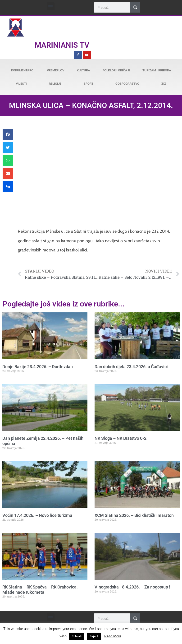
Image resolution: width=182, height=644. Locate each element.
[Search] (135, 7)
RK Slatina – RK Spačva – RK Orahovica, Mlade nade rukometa (40, 590)
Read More (113, 636)
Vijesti (21, 84)
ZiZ (164, 84)
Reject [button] (94, 636)
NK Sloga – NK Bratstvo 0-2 (121, 438)
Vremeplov (56, 70)
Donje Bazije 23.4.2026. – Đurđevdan (38, 367)
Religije (55, 84)
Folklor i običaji (116, 70)
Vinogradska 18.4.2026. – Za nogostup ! (132, 587)
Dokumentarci (23, 70)
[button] (51, 6)
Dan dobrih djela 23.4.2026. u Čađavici (131, 367)
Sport (89, 84)
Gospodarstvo (127, 84)
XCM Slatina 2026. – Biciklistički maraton (134, 515)
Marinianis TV (62, 45)
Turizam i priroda (157, 70)
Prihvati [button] (77, 636)
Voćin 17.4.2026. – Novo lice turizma (37, 515)
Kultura (83, 70)
